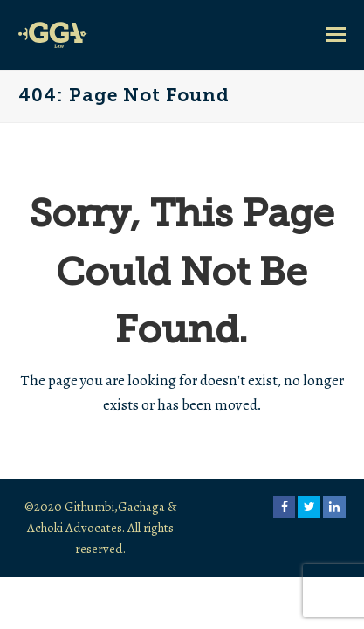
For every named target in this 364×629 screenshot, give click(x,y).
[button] (336, 35)
